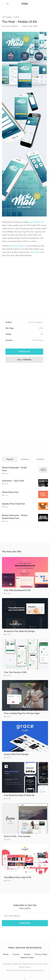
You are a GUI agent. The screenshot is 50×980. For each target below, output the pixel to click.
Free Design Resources (25, 948)
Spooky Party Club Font (13, 504)
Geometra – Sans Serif (13, 481)
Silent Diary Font (10, 492)
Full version (24, 360)
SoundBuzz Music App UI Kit (18, 877)
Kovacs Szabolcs (19, 246)
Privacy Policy (41, 954)
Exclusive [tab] (25, 459)
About (6, 954)
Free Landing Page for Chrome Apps (22, 713)
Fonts (6, 474)
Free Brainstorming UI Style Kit (19, 795)
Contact (27, 954)
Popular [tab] (10, 459)
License (16, 954)
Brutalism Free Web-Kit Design (19, 631)
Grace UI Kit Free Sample (16, 754)
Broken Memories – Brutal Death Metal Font (15, 517)
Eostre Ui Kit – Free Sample (17, 836)
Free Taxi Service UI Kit (15, 672)
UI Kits (16, 17)
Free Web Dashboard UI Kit (17, 590)
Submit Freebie (27, 958)
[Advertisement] (25, 287)
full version (35, 252)
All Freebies (7, 17)
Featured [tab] (40, 459)
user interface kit (36, 222)
